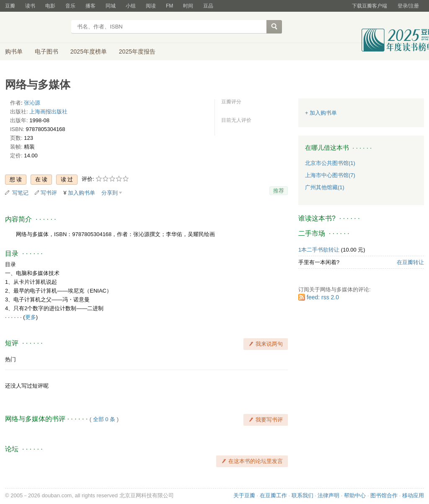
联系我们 (302, 495)
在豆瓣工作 (273, 495)
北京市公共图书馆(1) (330, 163)
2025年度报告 (137, 51)
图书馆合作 (384, 495)
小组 (131, 6)
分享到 (110, 193)
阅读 (151, 6)
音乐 (70, 6)
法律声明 (328, 495)
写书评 (49, 193)
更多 (31, 317)
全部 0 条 (104, 419)
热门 (10, 359)
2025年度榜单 (89, 51)
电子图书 (47, 51)
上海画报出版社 (48, 112)
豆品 (208, 6)
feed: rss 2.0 (323, 297)
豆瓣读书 (35, 28)
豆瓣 (10, 6)
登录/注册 (408, 6)
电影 (50, 6)
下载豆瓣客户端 (370, 6)
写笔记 (20, 193)
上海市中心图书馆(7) (330, 175)
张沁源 (32, 103)
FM (169, 6)
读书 (30, 6)
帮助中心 (355, 495)
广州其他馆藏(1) (325, 187)
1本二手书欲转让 (319, 250)
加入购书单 (81, 193)
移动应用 (413, 495)
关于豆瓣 (244, 495)
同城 (111, 6)
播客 (90, 6)
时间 (188, 6)
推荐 (279, 191)
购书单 (14, 51)
